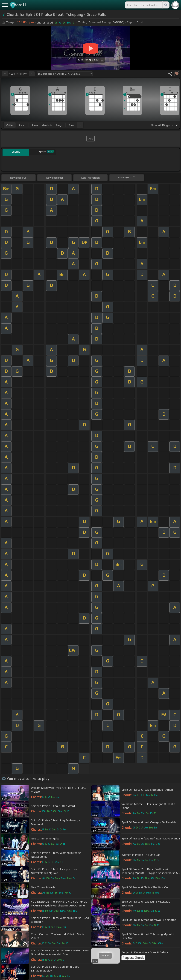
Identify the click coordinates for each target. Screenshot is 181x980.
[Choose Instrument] (80, 125)
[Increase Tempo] (32, 74)
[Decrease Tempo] (5, 74)
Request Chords (133, 958)
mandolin (47, 125)
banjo (59, 125)
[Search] (166, 5)
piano (22, 125)
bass (72, 125)
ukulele (34, 125)
